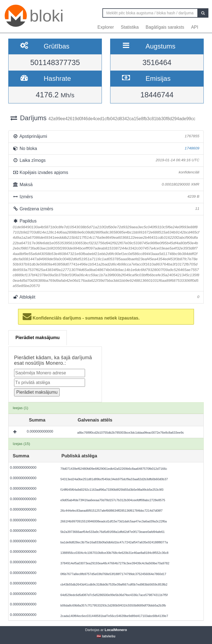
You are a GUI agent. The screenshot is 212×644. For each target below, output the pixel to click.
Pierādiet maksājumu (38, 338)
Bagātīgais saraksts (165, 27)
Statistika (130, 27)
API (195, 27)
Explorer (106, 27)
